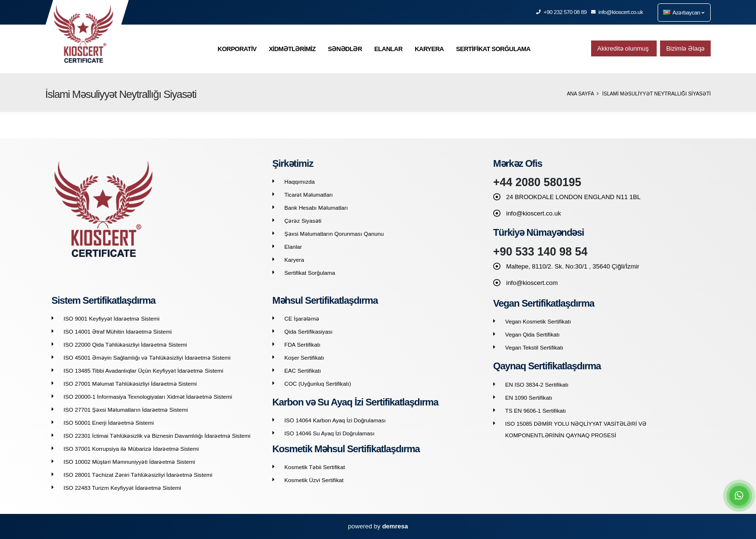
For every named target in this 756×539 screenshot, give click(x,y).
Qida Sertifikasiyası (309, 331)
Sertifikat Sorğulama (310, 273)
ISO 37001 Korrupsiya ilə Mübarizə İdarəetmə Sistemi (131, 449)
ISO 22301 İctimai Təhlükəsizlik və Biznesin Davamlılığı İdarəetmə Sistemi (157, 436)
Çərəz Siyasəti (303, 221)
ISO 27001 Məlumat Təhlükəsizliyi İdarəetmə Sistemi (130, 384)
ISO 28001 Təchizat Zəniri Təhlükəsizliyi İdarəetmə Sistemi (138, 475)
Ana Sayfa (580, 94)
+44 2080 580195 (537, 182)
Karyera (294, 260)
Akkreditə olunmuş (624, 48)
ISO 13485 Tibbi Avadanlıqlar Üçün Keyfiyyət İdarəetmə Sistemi (143, 371)
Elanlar (293, 247)
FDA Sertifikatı (303, 344)
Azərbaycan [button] (684, 12)
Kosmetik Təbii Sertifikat (315, 467)
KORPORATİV (237, 49)
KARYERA (429, 49)
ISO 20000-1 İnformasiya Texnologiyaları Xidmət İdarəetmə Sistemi (148, 397)
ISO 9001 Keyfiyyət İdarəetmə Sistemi (112, 318)
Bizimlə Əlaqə (686, 48)
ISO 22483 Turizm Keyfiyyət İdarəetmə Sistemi (122, 488)
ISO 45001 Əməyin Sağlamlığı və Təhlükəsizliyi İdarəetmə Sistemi (147, 357)
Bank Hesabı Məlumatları (316, 208)
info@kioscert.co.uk (617, 12)
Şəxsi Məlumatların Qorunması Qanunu (334, 234)
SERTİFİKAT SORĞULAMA (493, 49)
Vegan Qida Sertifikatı (533, 334)
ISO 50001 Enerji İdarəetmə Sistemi (109, 423)
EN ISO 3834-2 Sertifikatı (537, 384)
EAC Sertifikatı (303, 371)
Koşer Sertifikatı (304, 357)
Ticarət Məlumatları (309, 195)
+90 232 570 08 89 (562, 12)
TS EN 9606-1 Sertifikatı (536, 411)
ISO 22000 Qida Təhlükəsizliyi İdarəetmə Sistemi (125, 344)
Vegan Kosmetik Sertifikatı (538, 321)
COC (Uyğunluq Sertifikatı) (318, 384)
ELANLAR (388, 49)
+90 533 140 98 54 (540, 252)
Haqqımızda (300, 182)
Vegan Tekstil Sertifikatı (534, 347)
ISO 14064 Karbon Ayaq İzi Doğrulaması (335, 420)
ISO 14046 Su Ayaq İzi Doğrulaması (330, 433)
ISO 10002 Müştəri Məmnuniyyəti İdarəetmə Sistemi (129, 462)
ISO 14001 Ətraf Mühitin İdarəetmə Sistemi (118, 331)
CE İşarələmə (302, 318)
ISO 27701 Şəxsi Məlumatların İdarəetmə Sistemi (126, 410)
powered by (378, 526)
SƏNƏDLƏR (345, 49)
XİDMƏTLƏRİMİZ (292, 49)
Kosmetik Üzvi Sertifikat (314, 480)
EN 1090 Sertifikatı (529, 398)
